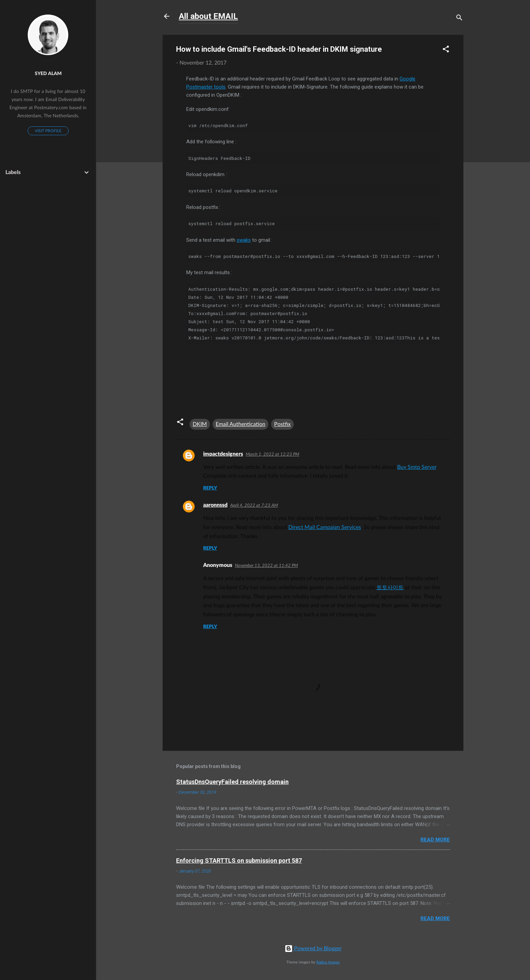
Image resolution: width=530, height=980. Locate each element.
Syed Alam (48, 74)
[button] (446, 50)
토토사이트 (390, 588)
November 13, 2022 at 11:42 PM (266, 566)
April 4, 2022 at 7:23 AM (254, 506)
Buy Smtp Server (417, 467)
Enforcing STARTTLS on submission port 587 (239, 861)
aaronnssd (215, 505)
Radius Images (328, 962)
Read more (435, 840)
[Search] (459, 18)
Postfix (282, 424)
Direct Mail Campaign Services (325, 527)
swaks (244, 240)
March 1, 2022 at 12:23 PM (272, 455)
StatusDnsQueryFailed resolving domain (232, 782)
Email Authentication (240, 424)
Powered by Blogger (313, 949)
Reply (210, 488)
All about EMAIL (208, 16)
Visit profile (48, 131)
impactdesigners (223, 454)
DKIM (200, 424)
